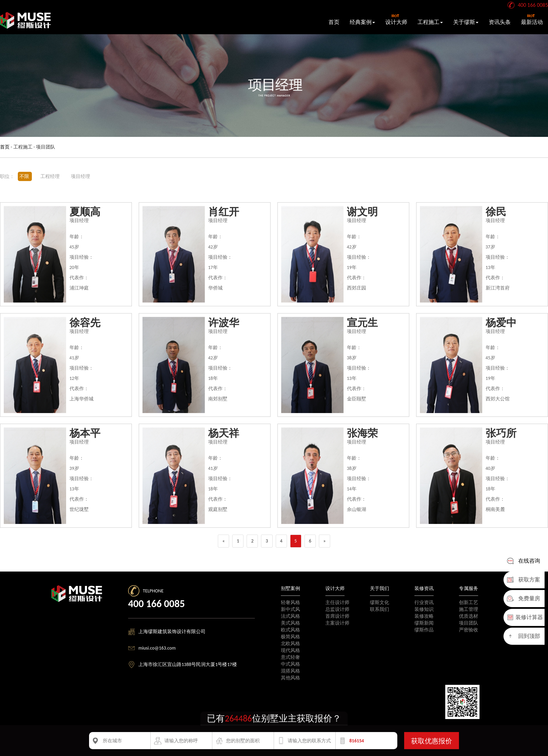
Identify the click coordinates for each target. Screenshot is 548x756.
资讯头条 (500, 22)
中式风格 (290, 664)
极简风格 (290, 637)
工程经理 (51, 176)
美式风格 (290, 623)
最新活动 (532, 20)
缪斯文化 (379, 603)
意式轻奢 (290, 657)
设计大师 (396, 20)
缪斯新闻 (424, 623)
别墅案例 (290, 588)
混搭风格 (290, 671)
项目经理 (80, 176)
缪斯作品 (424, 630)
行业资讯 (424, 603)
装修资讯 (424, 588)
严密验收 (469, 630)
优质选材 (469, 616)
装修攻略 (424, 616)
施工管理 (469, 609)
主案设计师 (337, 623)
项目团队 (469, 623)
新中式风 (290, 609)
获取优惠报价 (432, 741)
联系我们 (379, 609)
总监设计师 (337, 609)
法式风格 (290, 616)
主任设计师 (337, 603)
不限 (25, 176)
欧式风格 (290, 630)
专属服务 (469, 588)
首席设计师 (337, 616)
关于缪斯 (466, 22)
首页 (334, 22)
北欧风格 (290, 644)
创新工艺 (469, 603)
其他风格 (290, 678)
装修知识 (424, 609)
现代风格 (290, 650)
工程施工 (430, 22)
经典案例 (362, 22)
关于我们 (379, 588)
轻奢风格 (290, 603)
